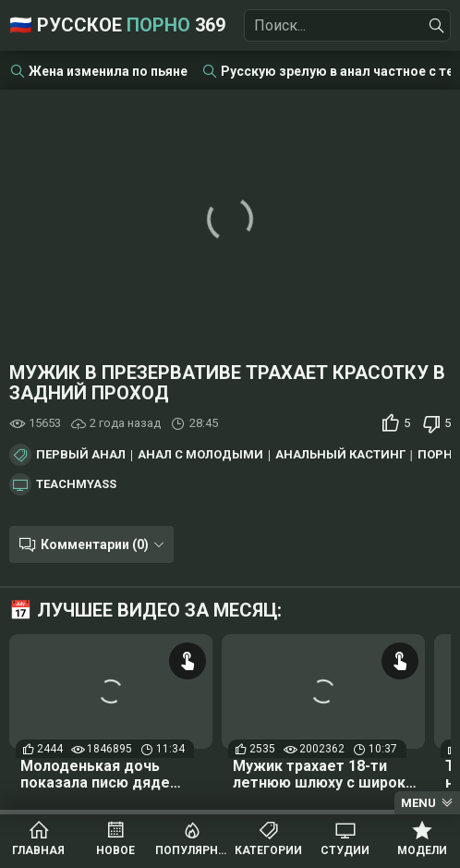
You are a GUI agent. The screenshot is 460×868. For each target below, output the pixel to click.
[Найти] (437, 26)
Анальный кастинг (340, 455)
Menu (418, 803)
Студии (345, 850)
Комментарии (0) (95, 544)
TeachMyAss (76, 484)
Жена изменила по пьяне (108, 71)
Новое (115, 850)
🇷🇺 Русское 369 (117, 25)
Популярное (192, 850)
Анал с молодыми (200, 455)
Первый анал (81, 455)
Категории (268, 850)
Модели (422, 850)
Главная (38, 850)
